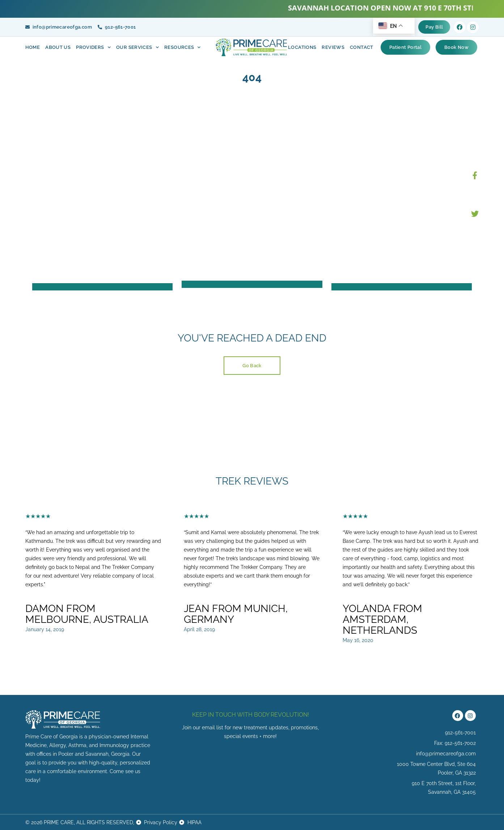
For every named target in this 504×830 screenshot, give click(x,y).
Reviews (333, 47)
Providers (93, 47)
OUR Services (137, 47)
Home (33, 47)
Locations (302, 47)
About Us (58, 47)
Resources (183, 47)
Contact (362, 47)
